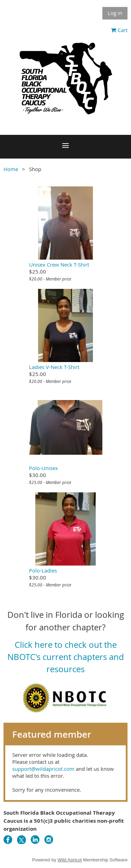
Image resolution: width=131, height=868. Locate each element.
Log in (115, 13)
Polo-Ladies (43, 570)
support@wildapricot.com (43, 769)
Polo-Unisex (43, 468)
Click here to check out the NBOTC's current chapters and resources (66, 657)
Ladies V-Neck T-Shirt (54, 367)
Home (11, 169)
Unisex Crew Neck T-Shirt (59, 264)
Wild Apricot (70, 860)
